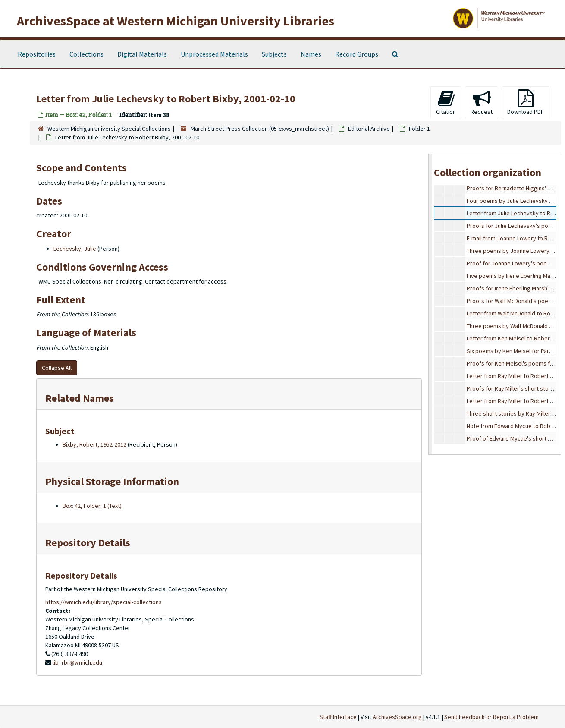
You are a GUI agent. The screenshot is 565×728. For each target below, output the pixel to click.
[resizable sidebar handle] (430, 304)
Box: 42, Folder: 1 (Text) (92, 506)
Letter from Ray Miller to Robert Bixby (515, 376)
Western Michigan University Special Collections (109, 129)
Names (311, 54)
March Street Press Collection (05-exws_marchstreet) (260, 129)
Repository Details (88, 543)
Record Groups (357, 54)
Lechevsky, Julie (75, 249)
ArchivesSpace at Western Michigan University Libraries (176, 21)
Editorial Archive (369, 129)
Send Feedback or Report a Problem (491, 717)
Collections (86, 54)
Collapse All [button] (57, 368)
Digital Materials (142, 54)
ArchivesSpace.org (397, 717)
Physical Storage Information (112, 481)
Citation (446, 102)
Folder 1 (419, 129)
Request (482, 102)
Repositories (37, 54)
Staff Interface (338, 717)
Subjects (274, 54)
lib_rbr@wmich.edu (77, 662)
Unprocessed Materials (214, 54)
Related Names (80, 398)
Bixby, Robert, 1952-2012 (94, 444)
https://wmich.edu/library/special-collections (104, 602)
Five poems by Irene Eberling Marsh (513, 276)
